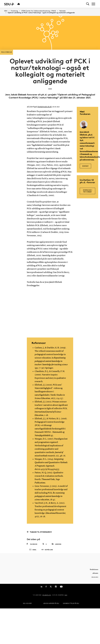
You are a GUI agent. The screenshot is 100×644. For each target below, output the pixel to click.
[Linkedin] (42, 589)
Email (33, 551)
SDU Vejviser (27, 605)
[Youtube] (61, 589)
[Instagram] (56, 589)
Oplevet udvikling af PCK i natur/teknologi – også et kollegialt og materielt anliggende (41, 13)
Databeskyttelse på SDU (71, 605)
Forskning (14, 11)
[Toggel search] (88, 4)
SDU (6, 11)
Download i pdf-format (87, 191)
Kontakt (85, 165)
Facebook (32, 544)
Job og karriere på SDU (51, 605)
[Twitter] (51, 589)
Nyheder (63, 11)
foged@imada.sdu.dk (45, 107)
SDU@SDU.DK (47, 597)
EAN (66, 597)
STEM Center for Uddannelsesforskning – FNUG (39, 11)
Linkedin (56, 544)
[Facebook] (46, 589)
